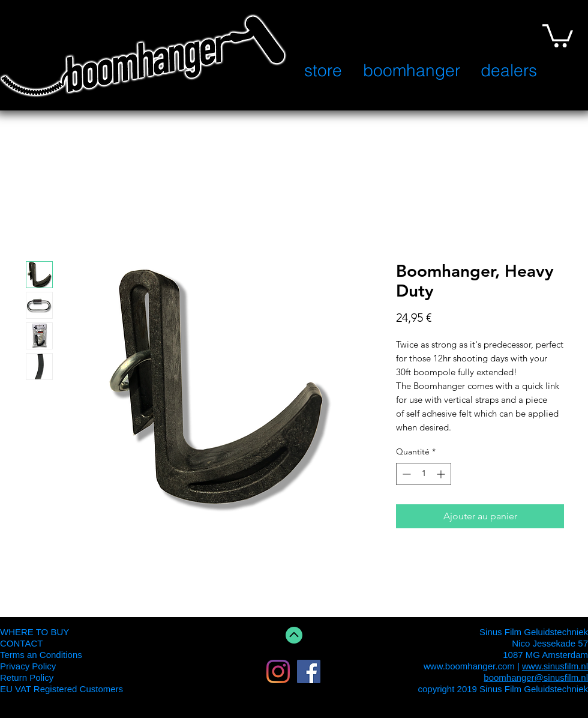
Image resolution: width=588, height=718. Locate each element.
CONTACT (21, 643)
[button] (558, 35)
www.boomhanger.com (469, 666)
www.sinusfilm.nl (555, 666)
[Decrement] (405, 474)
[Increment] (442, 474)
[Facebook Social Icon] (309, 671)
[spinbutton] (424, 474)
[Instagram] (278, 671)
